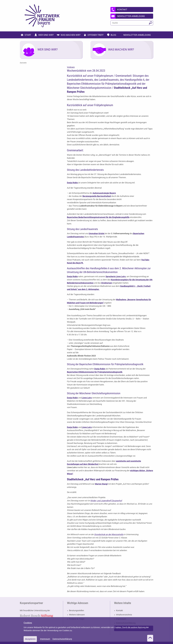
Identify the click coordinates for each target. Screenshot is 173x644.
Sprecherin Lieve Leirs (116, 276)
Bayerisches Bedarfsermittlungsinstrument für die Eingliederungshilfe (98, 217)
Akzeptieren (30, 639)
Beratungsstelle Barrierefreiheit (97, 196)
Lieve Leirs (87, 398)
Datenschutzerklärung (62, 639)
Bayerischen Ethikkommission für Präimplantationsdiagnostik (95, 372)
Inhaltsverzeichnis (124, 615)
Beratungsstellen (77, 610)
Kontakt (119, 610)
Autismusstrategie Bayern (104, 193)
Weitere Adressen (77, 615)
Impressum (45, 639)
